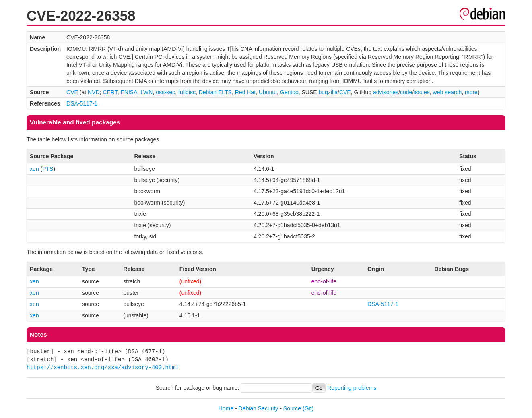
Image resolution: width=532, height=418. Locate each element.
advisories (386, 92)
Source (292, 408)
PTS (48, 169)
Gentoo (289, 92)
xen (34, 169)
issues (422, 92)
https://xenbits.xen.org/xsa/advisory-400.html (103, 367)
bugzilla (328, 92)
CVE (72, 92)
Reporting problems (352, 388)
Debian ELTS (215, 92)
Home (226, 408)
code (406, 92)
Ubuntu (268, 92)
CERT (110, 92)
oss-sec (165, 92)
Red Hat (245, 92)
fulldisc (187, 92)
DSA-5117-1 (82, 103)
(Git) (308, 408)
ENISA (129, 92)
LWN (146, 92)
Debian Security (259, 408)
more (471, 92)
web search (447, 92)
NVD (94, 92)
